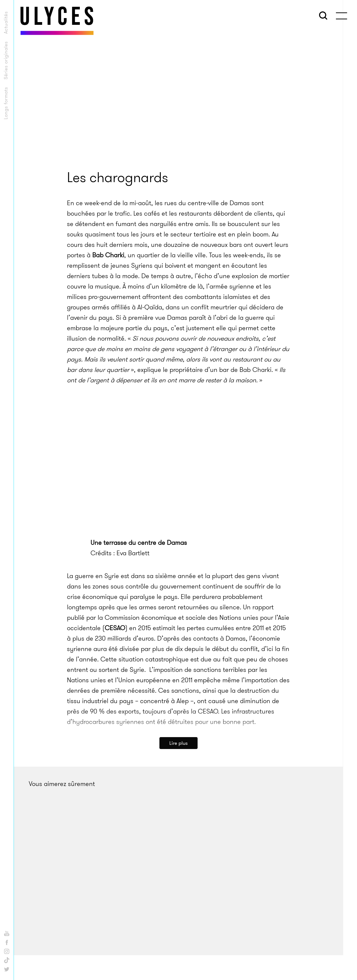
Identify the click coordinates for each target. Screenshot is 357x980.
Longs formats (6, 103)
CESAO (115, 628)
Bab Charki (108, 255)
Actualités (6, 22)
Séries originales (6, 60)
